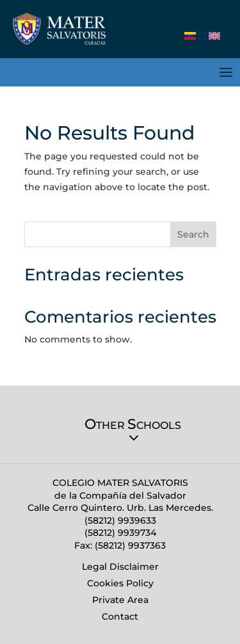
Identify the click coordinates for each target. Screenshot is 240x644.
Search (193, 234)
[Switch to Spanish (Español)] (190, 36)
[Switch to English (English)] (214, 36)
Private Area (120, 600)
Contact (120, 616)
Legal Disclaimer (120, 567)
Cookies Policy (120, 583)
